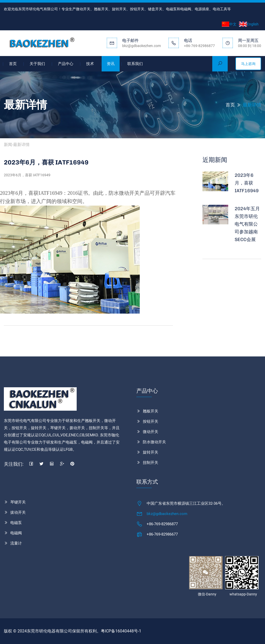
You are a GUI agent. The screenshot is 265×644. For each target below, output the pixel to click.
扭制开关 (151, 463)
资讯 (111, 64)
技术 (90, 64)
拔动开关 (18, 512)
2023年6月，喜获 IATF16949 (247, 183)
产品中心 (66, 64)
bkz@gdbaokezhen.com (167, 514)
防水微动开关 (154, 442)
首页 (13, 64)
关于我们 (37, 64)
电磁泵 (16, 523)
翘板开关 (151, 411)
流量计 (16, 543)
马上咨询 (248, 64)
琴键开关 (18, 502)
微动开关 (151, 432)
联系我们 (135, 64)
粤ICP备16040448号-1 (121, 631)
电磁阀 (16, 533)
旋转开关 (151, 452)
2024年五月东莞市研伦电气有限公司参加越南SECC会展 (247, 224)
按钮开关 (151, 421)
